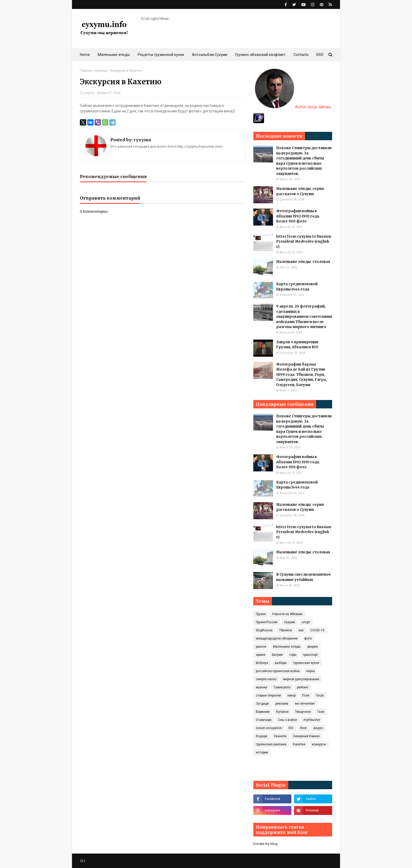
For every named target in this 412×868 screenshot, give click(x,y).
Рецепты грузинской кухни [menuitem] (161, 55)
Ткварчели (303, 712)
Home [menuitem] (85, 55)
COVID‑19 (317, 630)
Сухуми (290, 622)
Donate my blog (265, 844)
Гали (321, 712)
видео (318, 728)
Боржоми (263, 712)
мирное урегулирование (301, 679)
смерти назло (266, 679)
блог (303, 728)
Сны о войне (287, 720)
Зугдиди (262, 704)
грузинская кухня (306, 663)
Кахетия (299, 744)
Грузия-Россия (267, 622)
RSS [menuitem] (320, 55)
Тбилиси (285, 630)
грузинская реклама (271, 744)
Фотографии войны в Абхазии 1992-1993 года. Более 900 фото (298, 216)
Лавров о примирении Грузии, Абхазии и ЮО (297, 345)
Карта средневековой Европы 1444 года (297, 287)
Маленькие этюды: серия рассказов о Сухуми (300, 191)
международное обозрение (277, 638)
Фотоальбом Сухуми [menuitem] (210, 55)
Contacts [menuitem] (301, 55)
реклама (282, 704)
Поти (306, 695)
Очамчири (264, 720)
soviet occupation (269, 728)
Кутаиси (282, 712)
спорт (306, 622)
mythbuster (312, 720)
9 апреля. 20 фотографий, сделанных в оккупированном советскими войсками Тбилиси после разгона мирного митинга (304, 317)
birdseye (262, 663)
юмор (292, 695)
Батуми (277, 655)
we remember (305, 704)
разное (261, 647)
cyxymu (89, 93)
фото (308, 638)
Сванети (280, 736)
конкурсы (319, 744)
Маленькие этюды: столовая (303, 262)
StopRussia (264, 630)
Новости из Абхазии (287, 614)
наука (310, 671)
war (301, 630)
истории (262, 752)
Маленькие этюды (287, 647)
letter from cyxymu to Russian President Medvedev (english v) (304, 242)
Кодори (262, 736)
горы (293, 655)
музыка (262, 687)
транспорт (310, 655)
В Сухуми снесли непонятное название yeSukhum (303, 577)
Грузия (261, 614)
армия (261, 655)
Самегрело (282, 687)
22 (82, 861)
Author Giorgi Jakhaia (293, 107)
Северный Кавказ (306, 736)
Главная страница (93, 71)
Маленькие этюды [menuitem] (114, 55)
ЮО (291, 728)
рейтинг (303, 687)
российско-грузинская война (278, 671)
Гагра (320, 695)
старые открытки (268, 695)
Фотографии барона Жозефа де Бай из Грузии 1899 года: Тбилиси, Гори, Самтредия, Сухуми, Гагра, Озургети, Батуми (302, 375)
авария (313, 647)
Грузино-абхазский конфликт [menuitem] (260, 55)
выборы (281, 663)
